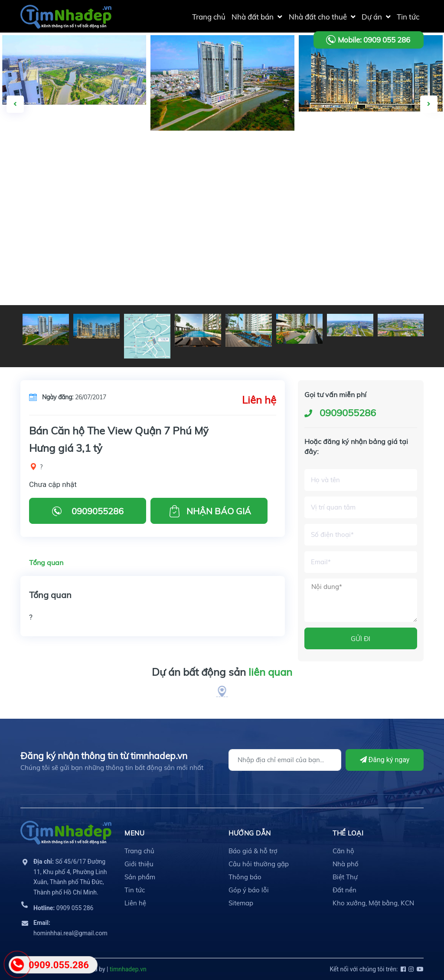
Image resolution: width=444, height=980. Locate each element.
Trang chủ (139, 851)
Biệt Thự (345, 877)
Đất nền (344, 890)
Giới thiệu (139, 864)
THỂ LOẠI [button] (348, 833)
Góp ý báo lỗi (249, 890)
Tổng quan (46, 562)
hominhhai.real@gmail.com (70, 928)
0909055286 (348, 413)
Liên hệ (135, 903)
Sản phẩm (140, 877)
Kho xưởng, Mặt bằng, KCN (373, 903)
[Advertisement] (222, 240)
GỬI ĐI (361, 639)
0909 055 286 (63, 908)
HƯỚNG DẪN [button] (250, 833)
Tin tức (135, 890)
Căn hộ (343, 851)
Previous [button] (15, 104)
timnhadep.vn (128, 969)
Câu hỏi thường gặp (259, 864)
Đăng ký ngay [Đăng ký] (385, 760)
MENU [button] (134, 833)
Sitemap (241, 903)
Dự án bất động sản (222, 672)
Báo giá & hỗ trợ (253, 851)
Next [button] (429, 104)
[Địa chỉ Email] (285, 760)
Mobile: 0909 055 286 (374, 40)
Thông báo (245, 877)
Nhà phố (346, 864)
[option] (222, 83)
